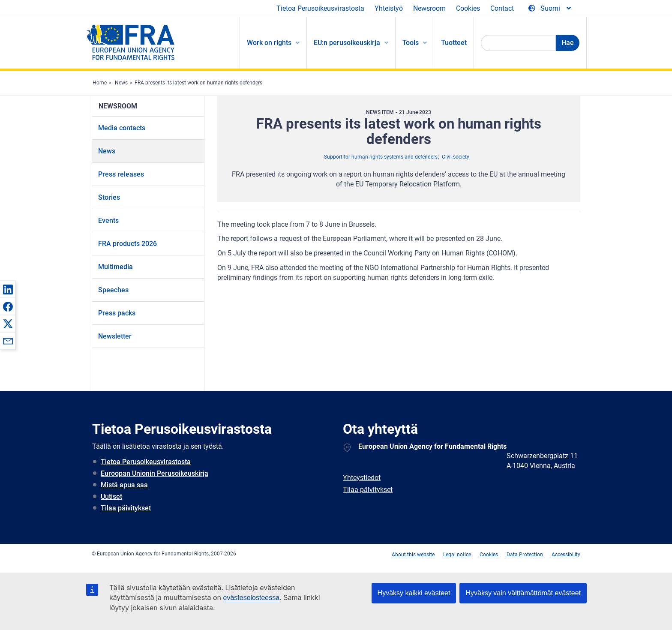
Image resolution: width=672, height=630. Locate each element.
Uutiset (111, 496)
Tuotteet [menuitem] (454, 43)
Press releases (121, 174)
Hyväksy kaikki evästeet (414, 593)
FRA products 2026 (127, 244)
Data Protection (525, 555)
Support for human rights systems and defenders (381, 157)
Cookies (468, 8)
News (121, 83)
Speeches (113, 290)
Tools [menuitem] (411, 43)
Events (108, 220)
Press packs (117, 313)
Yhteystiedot (362, 478)
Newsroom (429, 8)
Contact (502, 8)
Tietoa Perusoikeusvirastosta (320, 8)
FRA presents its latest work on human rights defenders (198, 83)
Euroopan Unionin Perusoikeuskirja (154, 473)
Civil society (456, 157)
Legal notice (457, 555)
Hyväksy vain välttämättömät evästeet (523, 593)
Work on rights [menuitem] (269, 43)
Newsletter (115, 336)
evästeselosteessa (251, 598)
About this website (413, 555)
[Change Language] (550, 9)
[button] (8, 289)
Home (100, 83)
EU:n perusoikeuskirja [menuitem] (347, 43)
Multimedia (115, 267)
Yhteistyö (389, 8)
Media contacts (122, 128)
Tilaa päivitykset (126, 508)
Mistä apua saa (124, 485)
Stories (109, 197)
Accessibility (566, 555)
